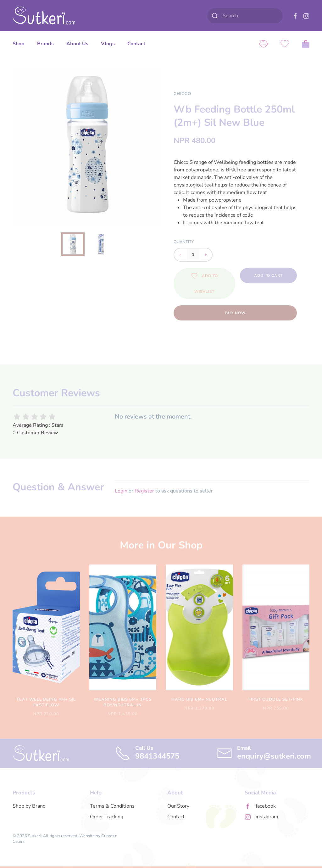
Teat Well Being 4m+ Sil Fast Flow (46, 702)
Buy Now (235, 313)
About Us (77, 44)
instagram (267, 817)
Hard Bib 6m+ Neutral (199, 699)
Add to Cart (268, 275)
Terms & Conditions (112, 806)
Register (144, 491)
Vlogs (108, 44)
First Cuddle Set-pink (276, 699)
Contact (136, 44)
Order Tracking (107, 817)
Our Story (178, 806)
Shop (19, 44)
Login (121, 491)
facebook (266, 806)
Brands (45, 44)
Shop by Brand (29, 806)
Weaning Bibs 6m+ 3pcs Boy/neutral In (123, 702)
